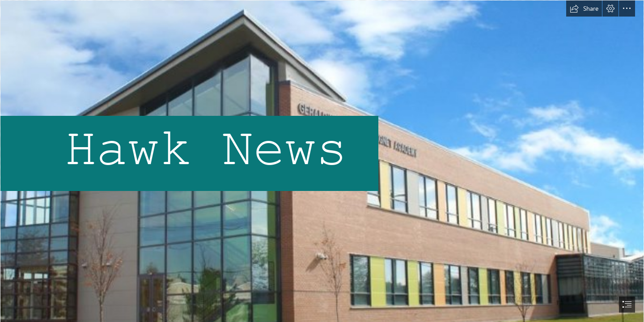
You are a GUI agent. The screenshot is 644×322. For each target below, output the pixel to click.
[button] (584, 8)
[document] (322, 161)
